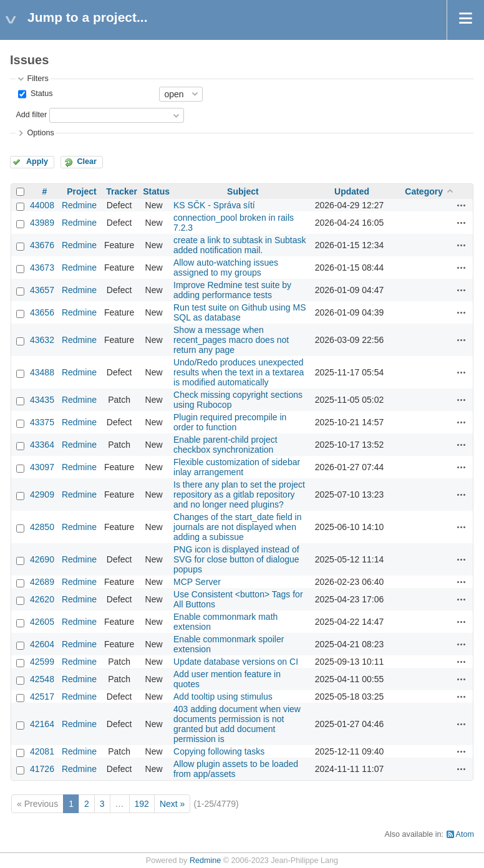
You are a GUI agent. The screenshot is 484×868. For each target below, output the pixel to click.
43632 (42, 340)
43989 (42, 223)
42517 (42, 697)
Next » (172, 804)
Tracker (122, 191)
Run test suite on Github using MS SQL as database (240, 312)
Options (40, 133)
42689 (42, 582)
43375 (42, 422)
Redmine (79, 205)
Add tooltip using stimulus (223, 697)
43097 (42, 467)
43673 (42, 268)
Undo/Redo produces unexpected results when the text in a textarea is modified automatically (239, 372)
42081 (42, 751)
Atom (465, 834)
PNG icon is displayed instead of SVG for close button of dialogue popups (236, 559)
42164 (42, 724)
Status (40, 94)
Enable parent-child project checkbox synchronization (225, 445)
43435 (42, 400)
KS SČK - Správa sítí (214, 205)
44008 (42, 205)
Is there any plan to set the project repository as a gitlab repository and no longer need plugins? (239, 494)
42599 (42, 662)
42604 (42, 644)
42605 (42, 622)
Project (81, 191)
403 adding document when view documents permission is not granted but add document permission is (237, 724)
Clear (87, 162)
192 (142, 804)
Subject (243, 191)
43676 (42, 245)
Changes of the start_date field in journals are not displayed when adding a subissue (237, 527)
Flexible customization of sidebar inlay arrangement (237, 467)
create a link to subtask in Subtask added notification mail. (240, 245)
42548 (42, 679)
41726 (42, 769)
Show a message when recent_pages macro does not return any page (231, 340)
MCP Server (197, 582)
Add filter (31, 115)
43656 (42, 312)
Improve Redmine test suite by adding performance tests (232, 290)
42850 (42, 527)
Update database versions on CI (236, 662)
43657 (42, 290)
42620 (42, 599)
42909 (42, 494)
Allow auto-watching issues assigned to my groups (226, 268)
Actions (462, 205)
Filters (37, 79)
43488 (42, 372)
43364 (42, 445)
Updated (352, 191)
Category (424, 191)
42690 (42, 559)
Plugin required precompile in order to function (230, 422)
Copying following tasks (219, 751)
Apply (37, 162)
